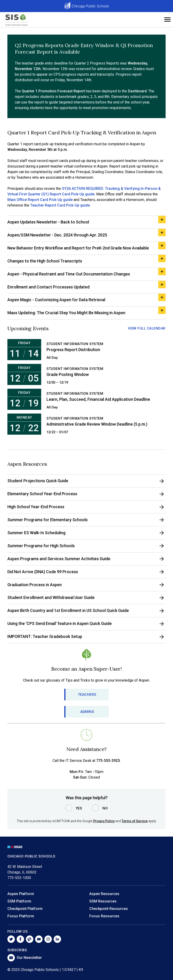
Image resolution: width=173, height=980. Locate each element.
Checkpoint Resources (109, 909)
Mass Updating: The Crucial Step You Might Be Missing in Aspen (66, 313)
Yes (79, 808)
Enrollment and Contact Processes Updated (48, 287)
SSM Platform (19, 901)
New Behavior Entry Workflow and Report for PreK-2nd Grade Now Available (78, 248)
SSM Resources (103, 901)
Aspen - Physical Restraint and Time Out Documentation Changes (69, 274)
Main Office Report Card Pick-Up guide (40, 200)
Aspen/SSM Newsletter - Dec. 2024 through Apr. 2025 (57, 235)
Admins (87, 712)
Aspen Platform (21, 894)
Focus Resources (104, 916)
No (105, 808)
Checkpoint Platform (25, 909)
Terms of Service (135, 821)
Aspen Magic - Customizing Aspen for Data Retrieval (56, 300)
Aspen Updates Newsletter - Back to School (48, 222)
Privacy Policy (104, 821)
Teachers (87, 695)
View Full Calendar (147, 328)
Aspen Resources (104, 894)
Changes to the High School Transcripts (45, 261)
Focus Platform (21, 916)
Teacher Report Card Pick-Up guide (60, 205)
